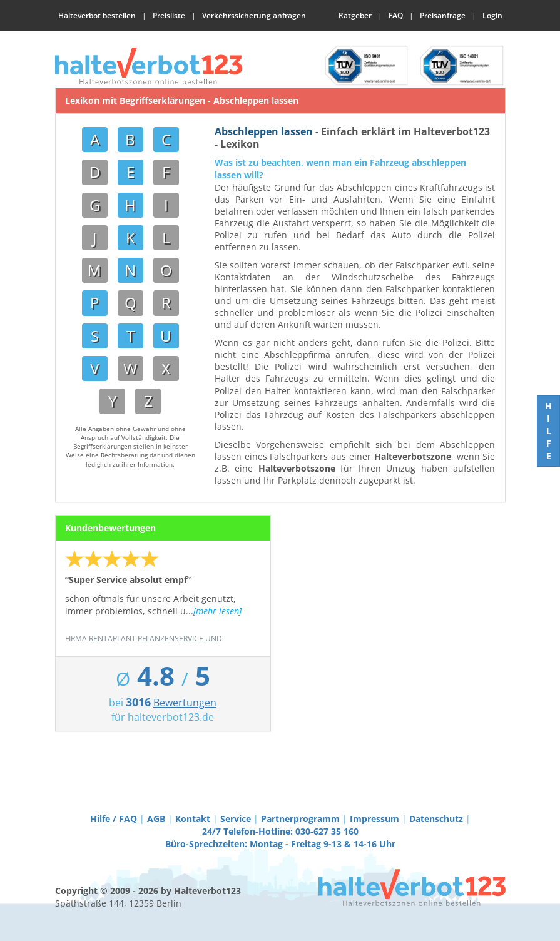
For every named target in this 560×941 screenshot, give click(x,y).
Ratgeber (355, 15)
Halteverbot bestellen (97, 15)
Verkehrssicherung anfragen (254, 15)
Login (492, 15)
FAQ (396, 15)
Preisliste (169, 15)
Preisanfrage (443, 15)
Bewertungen (185, 703)
